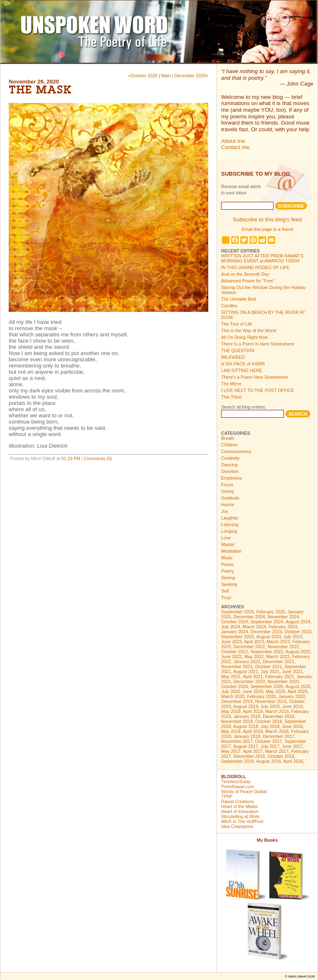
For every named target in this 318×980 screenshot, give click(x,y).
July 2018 (270, 726)
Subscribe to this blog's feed (267, 219)
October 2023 (298, 632)
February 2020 (261, 696)
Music (227, 558)
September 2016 (238, 761)
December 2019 (237, 701)
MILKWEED (233, 357)
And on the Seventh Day (245, 274)
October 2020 (235, 686)
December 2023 (266, 632)
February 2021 (280, 676)
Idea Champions (237, 826)
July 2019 (270, 706)
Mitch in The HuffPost (242, 821)
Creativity (230, 458)
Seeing (228, 578)
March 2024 (254, 627)
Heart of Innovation (240, 811)
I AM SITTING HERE (242, 370)
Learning (230, 524)
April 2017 (253, 751)
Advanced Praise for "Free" (248, 281)
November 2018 (237, 721)
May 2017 (231, 751)
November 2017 (237, 741)
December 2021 (279, 661)
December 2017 (279, 736)
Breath (228, 438)
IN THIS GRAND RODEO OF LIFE (255, 267)
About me (233, 141)
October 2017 (269, 741)
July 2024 (231, 627)
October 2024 (235, 622)
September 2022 (267, 652)
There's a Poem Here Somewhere (255, 377)
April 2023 (254, 642)
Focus (227, 485)
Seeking (229, 584)
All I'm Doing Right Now (244, 337)
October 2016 (281, 756)
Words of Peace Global (244, 791)
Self (225, 591)
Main (166, 76)
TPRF (227, 796)
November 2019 (271, 701)
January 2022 (247, 661)
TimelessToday (236, 782)
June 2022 (232, 657)
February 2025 (271, 612)
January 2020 (292, 696)
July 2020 (231, 691)
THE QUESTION (238, 350)
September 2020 (267, 686)
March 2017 (277, 751)
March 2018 (277, 731)
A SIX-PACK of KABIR (243, 364)
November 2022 (283, 647)
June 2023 (232, 642)
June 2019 (292, 706)
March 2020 (233, 696)
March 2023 (278, 642)
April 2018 (253, 731)
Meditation (231, 551)
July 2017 (270, 746)
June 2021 (292, 671)
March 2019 (277, 711)
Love (226, 538)
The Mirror (231, 384)
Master (228, 544)
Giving (227, 491)
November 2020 (283, 681)
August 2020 (298, 686)
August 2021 (246, 671)
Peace (227, 564)
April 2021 (253, 676)
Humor (228, 505)
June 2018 (292, 726)
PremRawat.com (238, 786)
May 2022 (254, 657)
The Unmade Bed (239, 299)
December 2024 (249, 617)
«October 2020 (143, 76)
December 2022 (249, 647)
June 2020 (253, 691)
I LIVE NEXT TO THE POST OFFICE (258, 390)
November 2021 (237, 666)
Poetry (228, 571)
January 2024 (235, 632)
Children (229, 445)
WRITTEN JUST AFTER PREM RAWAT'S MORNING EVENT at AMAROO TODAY (262, 258)
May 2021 (231, 676)
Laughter (230, 518)
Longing (229, 531)
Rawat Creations (238, 801)
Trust (226, 598)
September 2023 (238, 637)
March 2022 (278, 657)
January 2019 (247, 716)
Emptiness (232, 478)
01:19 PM (71, 458)
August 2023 (269, 637)
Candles (229, 306)
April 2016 (293, 761)
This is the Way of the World (249, 331)
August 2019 (246, 706)
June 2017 (292, 746)
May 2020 (275, 691)
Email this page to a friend (267, 229)
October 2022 (235, 652)
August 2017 (246, 746)
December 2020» (191, 76)
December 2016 (249, 756)
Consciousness (236, 451)
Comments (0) (98, 458)
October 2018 (269, 721)
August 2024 (298, 622)
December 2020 (249, 681)
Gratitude (230, 498)
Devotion (230, 471)
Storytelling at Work (240, 816)
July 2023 (293, 637)
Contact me (235, 147)
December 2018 (279, 716)
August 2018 (246, 726)
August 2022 (298, 652)
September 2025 (238, 612)
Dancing (229, 465)
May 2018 (231, 731)
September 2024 (267, 622)
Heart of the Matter (240, 806)
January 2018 (247, 736)
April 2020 (297, 691)
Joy (225, 511)
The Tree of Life (237, 324)
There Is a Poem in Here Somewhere (258, 344)
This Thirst (232, 397)
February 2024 (283, 627)
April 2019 (253, 711)
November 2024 (283, 617)
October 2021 (269, 666)
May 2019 (231, 711)
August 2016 (269, 761)
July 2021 (270, 671)
